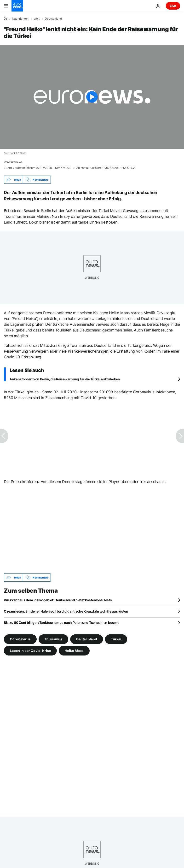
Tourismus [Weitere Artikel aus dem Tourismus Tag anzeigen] (53, 639)
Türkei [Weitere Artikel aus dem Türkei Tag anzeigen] (116, 639)
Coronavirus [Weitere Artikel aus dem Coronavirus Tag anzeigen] (20, 639)
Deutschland (53, 19)
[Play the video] (92, 97)
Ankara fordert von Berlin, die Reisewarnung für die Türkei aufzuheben (65, 379)
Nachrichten (20, 19)
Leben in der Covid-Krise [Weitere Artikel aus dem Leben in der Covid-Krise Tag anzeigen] (30, 651)
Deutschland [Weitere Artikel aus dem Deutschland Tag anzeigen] (87, 639)
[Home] (5, 18)
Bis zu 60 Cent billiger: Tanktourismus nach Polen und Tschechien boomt (61, 623)
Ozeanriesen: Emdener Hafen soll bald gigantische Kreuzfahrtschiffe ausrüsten (66, 611)
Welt (37, 19)
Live (173, 6)
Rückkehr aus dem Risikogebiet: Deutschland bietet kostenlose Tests (58, 600)
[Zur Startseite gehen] (17, 6)
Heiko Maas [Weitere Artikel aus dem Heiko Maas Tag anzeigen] (74, 651)
